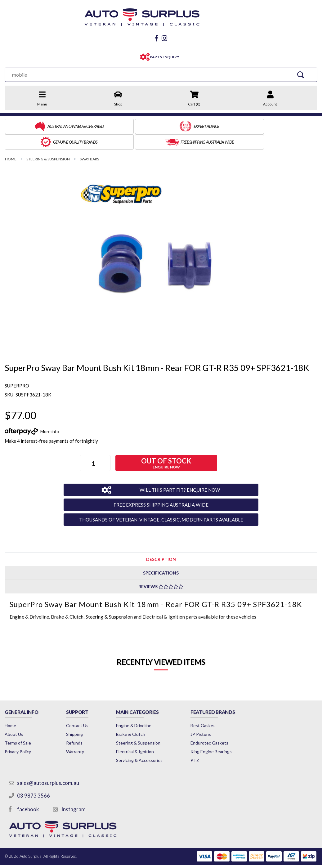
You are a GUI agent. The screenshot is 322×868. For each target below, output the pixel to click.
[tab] (161, 541)
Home (10, 708)
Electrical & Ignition (150, 734)
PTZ (217, 743)
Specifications (161, 555)
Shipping (82, 717)
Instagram (74, 792)
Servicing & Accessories (154, 743)
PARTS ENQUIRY (163, 55)
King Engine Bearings (233, 734)
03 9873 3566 (34, 778)
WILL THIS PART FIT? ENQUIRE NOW (171, 472)
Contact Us (85, 708)
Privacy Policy (18, 734)
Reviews (161, 569)
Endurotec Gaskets (231, 725)
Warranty (83, 734)
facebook (29, 792)
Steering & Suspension (153, 725)
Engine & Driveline (149, 708)
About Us (14, 717)
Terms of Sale (18, 725)
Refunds (82, 725)
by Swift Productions (272, 860)
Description (161, 541)
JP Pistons (223, 717)
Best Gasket (225, 708)
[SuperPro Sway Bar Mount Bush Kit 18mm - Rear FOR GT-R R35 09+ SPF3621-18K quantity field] (96, 445)
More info (50, 413)
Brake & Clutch (146, 717)
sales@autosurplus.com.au (49, 765)
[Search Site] (303, 73)
